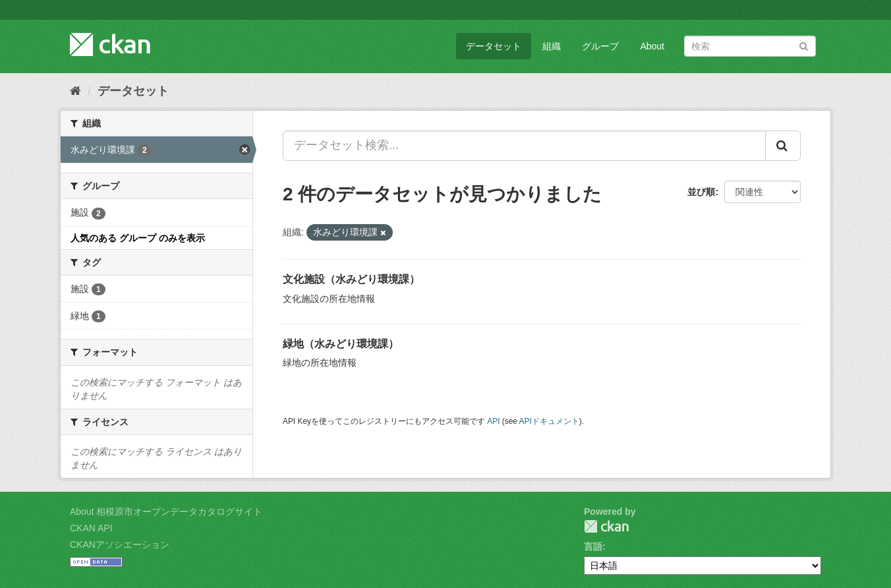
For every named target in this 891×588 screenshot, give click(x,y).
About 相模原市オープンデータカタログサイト (166, 512)
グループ (600, 46)
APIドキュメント (549, 421)
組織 (552, 46)
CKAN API (91, 528)
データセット (494, 46)
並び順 (701, 192)
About (652, 46)
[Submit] (804, 45)
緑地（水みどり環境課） (341, 344)
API (493, 421)
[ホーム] (75, 91)
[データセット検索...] (524, 146)
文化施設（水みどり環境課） (351, 279)
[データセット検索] (750, 46)
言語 (593, 546)
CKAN (606, 526)
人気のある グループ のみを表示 (138, 238)
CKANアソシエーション (120, 544)
